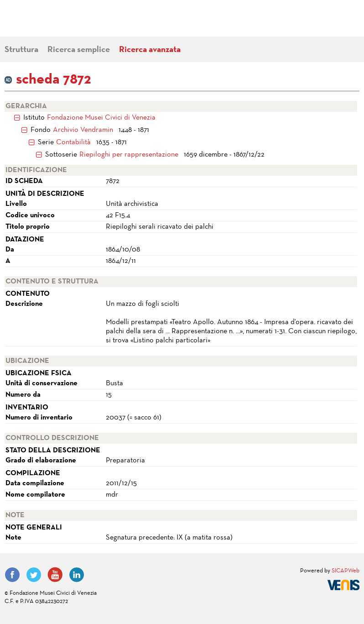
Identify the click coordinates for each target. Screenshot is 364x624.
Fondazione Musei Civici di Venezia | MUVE (42, 23)
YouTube (55, 575)
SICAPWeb (346, 571)
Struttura (21, 50)
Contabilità (73, 142)
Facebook (12, 575)
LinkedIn (77, 575)
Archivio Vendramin (83, 130)
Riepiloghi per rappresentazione (129, 155)
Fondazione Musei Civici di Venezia (101, 118)
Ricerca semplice (79, 50)
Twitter (34, 575)
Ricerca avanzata (150, 50)
